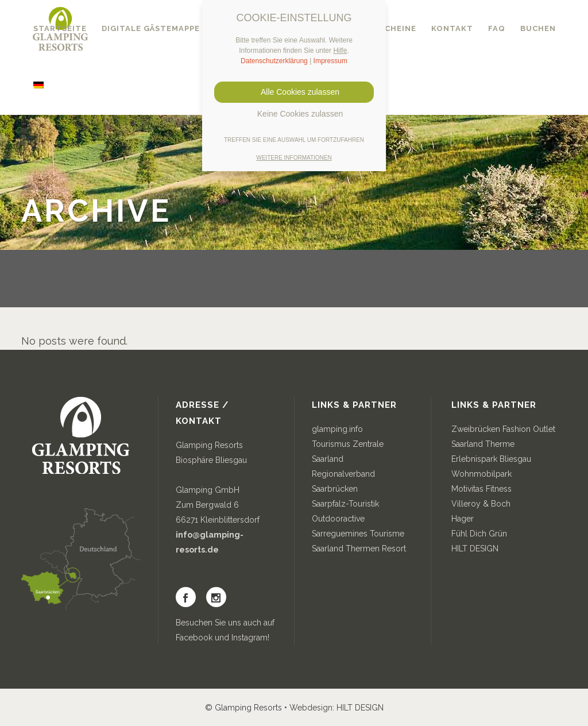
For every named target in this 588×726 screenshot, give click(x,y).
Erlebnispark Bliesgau (491, 459)
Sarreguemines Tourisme (358, 534)
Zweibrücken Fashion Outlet (503, 429)
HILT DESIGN (475, 549)
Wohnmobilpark (481, 474)
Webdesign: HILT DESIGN (336, 708)
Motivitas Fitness (481, 489)
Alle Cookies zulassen (294, 92)
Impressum (330, 61)
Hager (463, 519)
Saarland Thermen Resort (359, 549)
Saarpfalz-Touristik (345, 504)
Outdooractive (338, 519)
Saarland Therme (483, 444)
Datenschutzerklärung (274, 61)
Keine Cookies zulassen (294, 114)
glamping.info (337, 429)
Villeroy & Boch (481, 504)
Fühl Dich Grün (479, 534)
